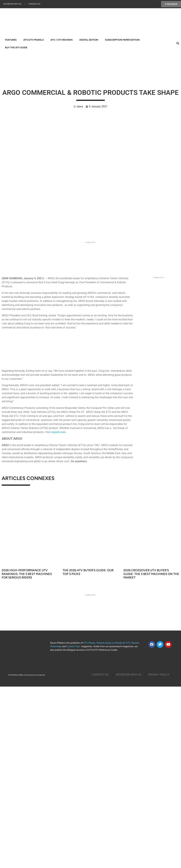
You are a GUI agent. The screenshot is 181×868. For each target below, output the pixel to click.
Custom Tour (73, 647)
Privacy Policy (159, 675)
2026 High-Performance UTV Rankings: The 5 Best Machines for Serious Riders (27, 574)
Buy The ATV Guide (16, 48)
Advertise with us (12, 4)
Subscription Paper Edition (122, 40)
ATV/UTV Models (34, 40)
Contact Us (34, 4)
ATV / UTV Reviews (62, 40)
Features (11, 40)
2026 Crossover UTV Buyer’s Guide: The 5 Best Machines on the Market (151, 574)
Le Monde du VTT (121, 643)
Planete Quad (104, 643)
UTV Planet (89, 643)
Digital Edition (89, 40)
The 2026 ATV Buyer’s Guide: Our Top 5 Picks (88, 572)
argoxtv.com (58, 432)
